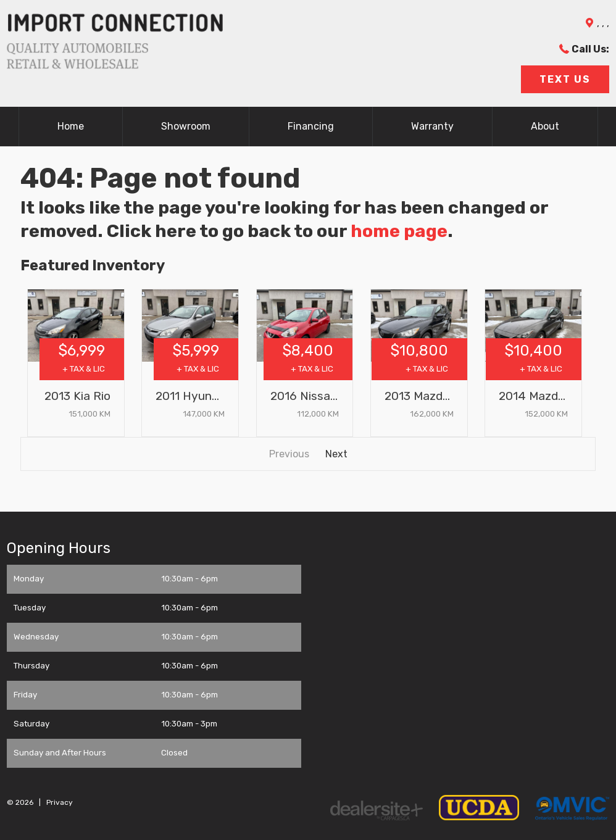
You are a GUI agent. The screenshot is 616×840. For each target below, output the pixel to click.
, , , (603, 23)
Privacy (60, 802)
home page (399, 231)
